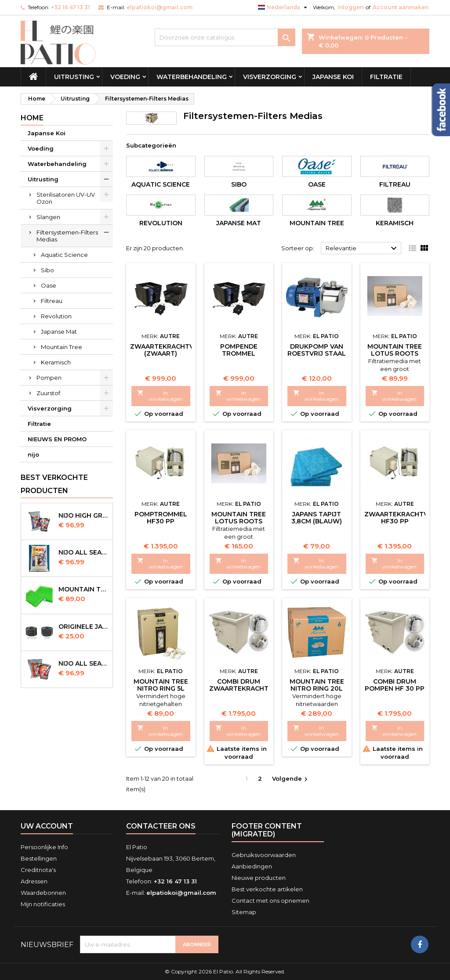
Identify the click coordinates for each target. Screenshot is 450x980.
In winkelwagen (160, 396)
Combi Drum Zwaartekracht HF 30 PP (239, 688)
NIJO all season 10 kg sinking (84, 552)
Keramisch (56, 362)
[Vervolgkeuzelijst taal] (284, 7)
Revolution (56, 316)
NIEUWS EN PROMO (57, 439)
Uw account (47, 826)
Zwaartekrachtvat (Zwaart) (166, 350)
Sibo (47, 270)
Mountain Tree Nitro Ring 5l (161, 685)
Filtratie (386, 77)
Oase (49, 285)
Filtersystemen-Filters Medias (67, 236)
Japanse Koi (333, 77)
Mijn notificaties (43, 904)
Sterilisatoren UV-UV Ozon (66, 198)
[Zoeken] (225, 37)
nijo (33, 454)
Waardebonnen (43, 893)
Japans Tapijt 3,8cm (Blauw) (317, 518)
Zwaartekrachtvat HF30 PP (400, 518)
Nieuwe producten (259, 878)
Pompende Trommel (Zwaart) (239, 353)
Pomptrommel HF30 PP (161, 518)
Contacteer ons (161, 826)
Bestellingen (39, 858)
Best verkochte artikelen (267, 889)
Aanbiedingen (252, 866)
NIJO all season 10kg (84, 663)
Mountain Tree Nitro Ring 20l (317, 685)
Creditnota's (38, 870)
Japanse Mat (59, 331)
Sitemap (244, 912)
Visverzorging (270, 77)
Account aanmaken (401, 7)
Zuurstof (48, 393)
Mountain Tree (62, 347)
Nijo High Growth (84, 515)
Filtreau (52, 301)
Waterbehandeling (192, 77)
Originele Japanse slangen (84, 627)
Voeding (125, 77)
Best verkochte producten (54, 484)
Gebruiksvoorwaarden (264, 855)
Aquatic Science (64, 255)
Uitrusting (74, 77)
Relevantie (362, 249)
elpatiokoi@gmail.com (160, 7)
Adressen (34, 881)
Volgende (291, 779)
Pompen (49, 378)
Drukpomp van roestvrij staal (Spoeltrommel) (317, 353)
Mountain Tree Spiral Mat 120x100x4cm (84, 589)
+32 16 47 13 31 (71, 7)
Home (32, 118)
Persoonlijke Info (44, 847)
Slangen (48, 217)
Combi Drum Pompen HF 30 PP (395, 685)
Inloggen (350, 7)
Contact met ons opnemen (270, 901)
